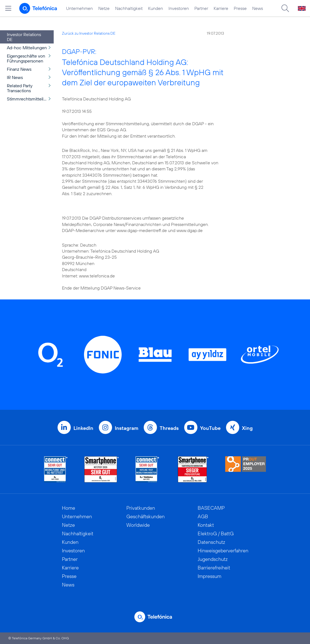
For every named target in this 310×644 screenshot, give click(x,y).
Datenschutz (211, 542)
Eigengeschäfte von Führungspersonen (26, 58)
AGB (203, 516)
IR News (15, 77)
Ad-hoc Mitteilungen (27, 48)
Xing (247, 428)
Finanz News (19, 69)
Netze (104, 8)
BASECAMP (211, 508)
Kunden (156, 8)
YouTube (210, 428)
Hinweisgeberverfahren (223, 551)
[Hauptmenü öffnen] (8, 8)
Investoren (179, 8)
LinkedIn (83, 428)
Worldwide (138, 525)
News (258, 8)
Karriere (221, 8)
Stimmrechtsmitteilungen (30, 99)
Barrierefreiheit (214, 568)
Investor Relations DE (24, 37)
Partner (201, 8)
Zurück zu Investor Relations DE (89, 33)
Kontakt (206, 525)
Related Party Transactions (20, 88)
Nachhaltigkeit (129, 8)
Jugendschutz (213, 559)
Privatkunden (141, 508)
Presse (240, 8)
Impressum (210, 576)
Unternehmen (79, 8)
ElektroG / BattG (216, 534)
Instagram (127, 428)
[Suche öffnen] (285, 8)
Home (69, 508)
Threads (169, 428)
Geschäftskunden (146, 516)
